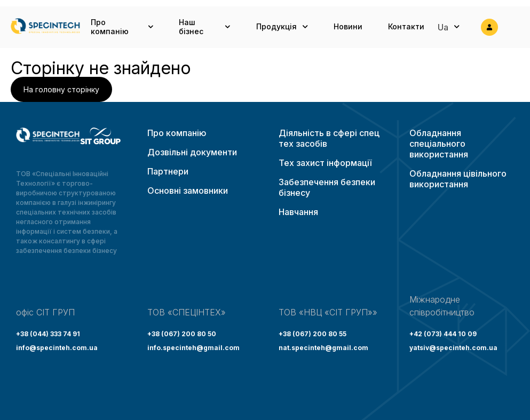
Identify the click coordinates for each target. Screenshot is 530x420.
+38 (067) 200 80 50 (182, 334)
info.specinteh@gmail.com (193, 348)
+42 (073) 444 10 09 (443, 334)
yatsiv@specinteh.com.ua (453, 348)
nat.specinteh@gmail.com (323, 348)
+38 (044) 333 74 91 (48, 334)
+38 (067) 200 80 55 (313, 334)
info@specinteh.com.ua (57, 348)
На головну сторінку (61, 89)
